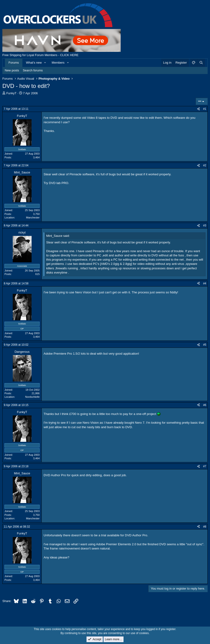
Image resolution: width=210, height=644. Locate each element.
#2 (205, 165)
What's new (34, 63)
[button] (45, 63)
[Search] (201, 63)
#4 (205, 283)
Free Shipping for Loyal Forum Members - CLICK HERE (40, 55)
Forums (14, 63)
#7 (205, 466)
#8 (205, 527)
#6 (205, 405)
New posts (12, 70)
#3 (205, 226)
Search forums (33, 70)
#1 (205, 109)
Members (58, 63)
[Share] (198, 109)
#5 (205, 345)
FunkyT (11, 93)
